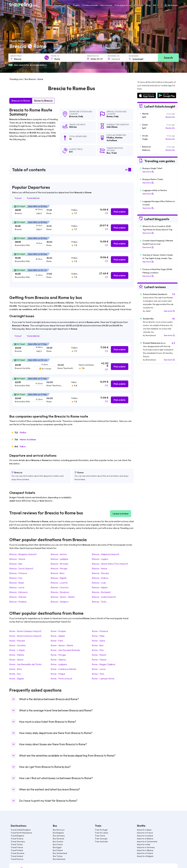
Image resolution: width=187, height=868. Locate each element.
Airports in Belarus (145, 839)
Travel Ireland (17, 856)
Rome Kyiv (15, 674)
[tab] (72, 212)
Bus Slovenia (58, 839)
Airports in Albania (145, 850)
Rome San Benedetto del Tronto (25, 664)
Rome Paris (57, 641)
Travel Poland (17, 850)
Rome (110, 116)
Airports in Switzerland (147, 842)
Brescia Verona (59, 554)
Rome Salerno (58, 660)
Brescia (73, 116)
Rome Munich (99, 655)
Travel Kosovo (17, 859)
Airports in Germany (146, 847)
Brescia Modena (18, 602)
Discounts (139, 5)
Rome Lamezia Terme (103, 679)
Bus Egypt (57, 847)
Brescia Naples (100, 587)
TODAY (18, 198)
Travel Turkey (17, 844)
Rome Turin (98, 674)
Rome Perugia (58, 655)
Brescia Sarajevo (60, 602)
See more (148, 172)
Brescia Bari (16, 564)
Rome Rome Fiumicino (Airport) (25, 636)
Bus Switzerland (60, 853)
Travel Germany (18, 842)
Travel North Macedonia (21, 833)
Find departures (123, 5)
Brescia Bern (58, 573)
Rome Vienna (99, 660)
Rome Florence (100, 631)
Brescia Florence (18, 573)
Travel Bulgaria (17, 836)
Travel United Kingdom (21, 830)
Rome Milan (98, 636)
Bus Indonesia (59, 859)
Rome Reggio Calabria (103, 664)
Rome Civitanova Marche (63, 669)
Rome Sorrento (18, 645)
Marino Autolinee (28, 439)
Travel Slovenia (17, 853)
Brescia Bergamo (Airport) (23, 554)
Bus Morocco (59, 830)
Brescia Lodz (99, 583)
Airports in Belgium (145, 856)
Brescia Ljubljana (59, 559)
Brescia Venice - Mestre (63, 597)
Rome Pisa (98, 650)
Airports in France (145, 833)
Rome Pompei (58, 631)
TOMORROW (33, 198)
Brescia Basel (17, 583)
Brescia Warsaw (18, 597)
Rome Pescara (17, 641)
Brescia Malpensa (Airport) (105, 554)
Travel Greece (17, 839)
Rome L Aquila (17, 650)
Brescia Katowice (18, 592)
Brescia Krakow (100, 578)
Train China (100, 836)
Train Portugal (101, 830)
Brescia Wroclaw (59, 564)
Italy (81, 116)
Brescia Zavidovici (60, 592)
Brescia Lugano (100, 559)
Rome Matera (17, 655)
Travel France (17, 847)
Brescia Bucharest (101, 592)
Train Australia (101, 842)
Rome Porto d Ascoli (61, 679)
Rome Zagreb (17, 679)
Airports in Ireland (145, 836)
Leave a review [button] (121, 514)
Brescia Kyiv (16, 578)
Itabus (23, 446)
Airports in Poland (145, 853)
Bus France (58, 844)
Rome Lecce (99, 669)
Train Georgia (101, 839)
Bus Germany (59, 836)
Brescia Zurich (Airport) (21, 568)
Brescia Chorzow (60, 587)
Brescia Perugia (59, 568)
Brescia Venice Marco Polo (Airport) (110, 564)
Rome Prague (58, 674)
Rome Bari (98, 645)
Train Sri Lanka (101, 833)
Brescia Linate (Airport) (104, 597)
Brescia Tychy (99, 602)
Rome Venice (16, 660)
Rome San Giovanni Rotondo (65, 650)
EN (156, 5)
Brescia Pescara (100, 573)
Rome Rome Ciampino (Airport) (25, 631)
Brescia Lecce (17, 587)
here (27, 479)
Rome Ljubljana (59, 664)
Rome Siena (98, 641)
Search (168, 58)
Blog (148, 5)
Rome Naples (58, 636)
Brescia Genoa (17, 559)
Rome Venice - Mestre (62, 645)
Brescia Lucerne (59, 583)
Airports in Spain (144, 830)
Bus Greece (58, 842)
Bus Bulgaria (58, 833)
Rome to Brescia (43, 101)
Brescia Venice (100, 568)
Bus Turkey (58, 856)
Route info (170, 117)
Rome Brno (16, 669)
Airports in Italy (144, 844)
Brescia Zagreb (59, 578)
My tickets (171, 5)
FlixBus (23, 432)
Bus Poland (58, 850)
